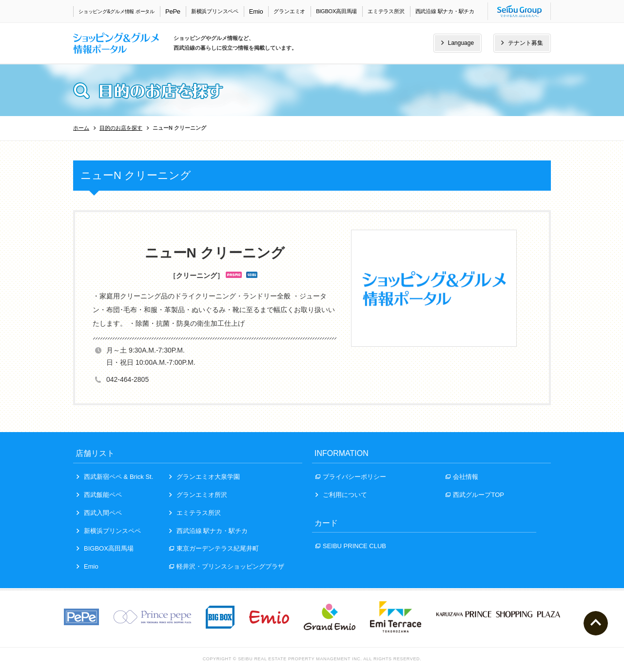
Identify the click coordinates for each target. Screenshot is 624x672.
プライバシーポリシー (351, 477)
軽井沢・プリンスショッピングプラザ (227, 566)
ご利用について (341, 495)
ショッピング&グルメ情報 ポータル (117, 11)
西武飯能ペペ (99, 495)
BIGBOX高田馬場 (336, 11)
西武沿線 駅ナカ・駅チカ (445, 11)
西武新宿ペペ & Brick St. (115, 477)
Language (458, 43)
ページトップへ (596, 623)
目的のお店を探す (121, 128)
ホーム (81, 128)
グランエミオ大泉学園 (205, 477)
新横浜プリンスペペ (215, 11)
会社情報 (462, 477)
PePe (173, 11)
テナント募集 (522, 43)
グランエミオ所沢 (198, 495)
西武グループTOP (475, 495)
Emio (256, 11)
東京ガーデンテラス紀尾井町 (214, 548)
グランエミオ (289, 11)
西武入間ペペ (99, 513)
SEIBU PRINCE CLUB (351, 546)
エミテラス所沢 (386, 11)
